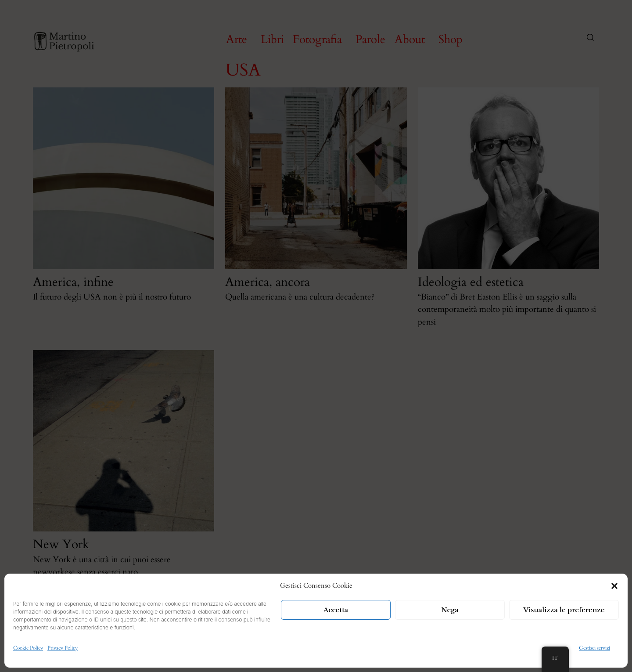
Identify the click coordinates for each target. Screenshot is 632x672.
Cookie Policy (28, 648)
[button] (614, 586)
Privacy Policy (63, 648)
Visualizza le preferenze (564, 610)
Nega (450, 610)
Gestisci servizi (594, 648)
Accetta (336, 610)
